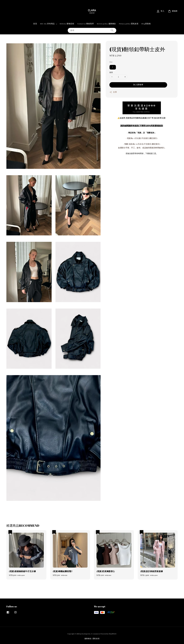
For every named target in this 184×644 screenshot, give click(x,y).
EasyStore (113, 634)
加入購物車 (138, 85)
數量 (111, 73)
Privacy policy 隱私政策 (129, 24)
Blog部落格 (146, 24)
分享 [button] (113, 92)
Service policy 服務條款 (106, 24)
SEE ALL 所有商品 (47, 24)
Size (111, 62)
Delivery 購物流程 (67, 24)
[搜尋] (112, 30)
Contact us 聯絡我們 (86, 24)
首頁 (35, 24)
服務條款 (88, 639)
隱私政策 (96, 639)
